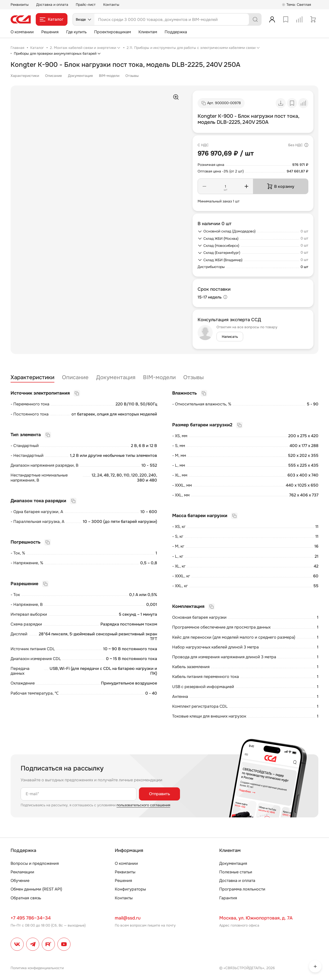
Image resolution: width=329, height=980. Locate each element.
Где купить (76, 32)
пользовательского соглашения (143, 805)
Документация (80, 76)
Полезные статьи (236, 872)
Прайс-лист (86, 5)
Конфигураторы (130, 889)
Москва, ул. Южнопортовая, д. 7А (256, 918)
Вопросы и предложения (35, 863)
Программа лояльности (242, 889)
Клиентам (148, 32)
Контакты (111, 5)
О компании (22, 32)
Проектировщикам (113, 32)
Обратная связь (26, 898)
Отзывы (132, 76)
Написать (230, 337)
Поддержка (176, 32)
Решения (50, 32)
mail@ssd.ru (128, 918)
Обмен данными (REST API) (36, 889)
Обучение (20, 881)
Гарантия (228, 898)
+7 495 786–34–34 (31, 918)
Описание (53, 76)
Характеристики (25, 76)
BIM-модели (109, 76)
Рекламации (22, 872)
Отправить (159, 794)
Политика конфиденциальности (37, 968)
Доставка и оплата (52, 5)
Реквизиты (20, 5)
